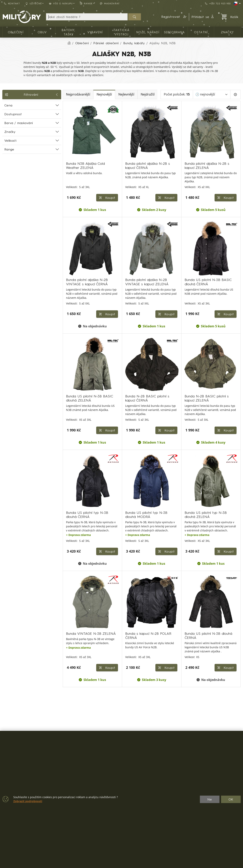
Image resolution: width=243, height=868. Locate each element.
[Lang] (237, 4)
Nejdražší (148, 94)
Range (9, 149)
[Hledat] (135, 17)
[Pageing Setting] (235, 95)
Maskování (110, 3)
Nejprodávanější (78, 94)
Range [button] (86, 3)
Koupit (107, 198)
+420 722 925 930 (218, 3)
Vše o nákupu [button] (61, 3)
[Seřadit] (212, 95)
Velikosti (10, 140)
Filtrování (32, 95)
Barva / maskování (19, 123)
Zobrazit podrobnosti (28, 801)
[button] (174, 17)
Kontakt (12, 3)
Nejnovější (104, 94)
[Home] (69, 43)
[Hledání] (87, 17)
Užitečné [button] (34, 3)
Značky (10, 132)
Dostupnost (13, 114)
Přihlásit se (203, 17)
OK (231, 799)
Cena (8, 105)
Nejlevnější (126, 94)
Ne (210, 799)
